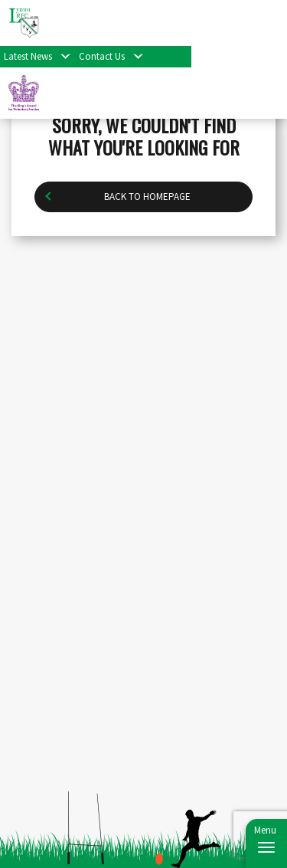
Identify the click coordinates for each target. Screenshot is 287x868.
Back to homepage (147, 197)
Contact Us (102, 56)
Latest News (28, 56)
